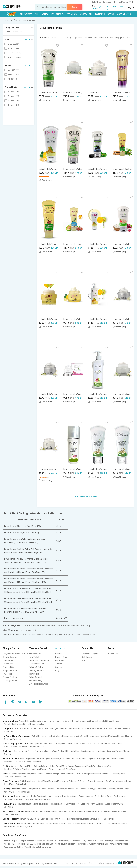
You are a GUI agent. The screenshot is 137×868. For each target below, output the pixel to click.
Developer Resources (38, 684)
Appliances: (8, 751)
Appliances (72, 14)
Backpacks (61, 744)
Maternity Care (118, 804)
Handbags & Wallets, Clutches (17, 769)
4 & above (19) (13, 92)
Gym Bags (110, 781)
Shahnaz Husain (88, 635)
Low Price (88, 38)
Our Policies (8, 660)
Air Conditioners (125, 736)
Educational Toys (36, 804)
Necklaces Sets (72, 789)
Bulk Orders (87, 657)
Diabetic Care (88, 819)
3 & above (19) (13, 96)
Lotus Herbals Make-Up (31, 625)
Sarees (44, 769)
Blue (24, 635)
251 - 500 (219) (14, 48)
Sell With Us (96, 2)
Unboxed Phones (70, 721)
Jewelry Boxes (10, 792)
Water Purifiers (58, 751)
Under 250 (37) (14, 44)
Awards (59, 664)
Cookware (85, 759)
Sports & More (86, 14)
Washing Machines (109, 736)
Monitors (63, 728)
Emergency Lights (43, 751)
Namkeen (63, 811)
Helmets (57, 796)
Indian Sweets (10, 814)
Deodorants (46, 823)
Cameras (8, 739)
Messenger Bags (123, 781)
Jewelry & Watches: (12, 789)
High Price (78, 38)
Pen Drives (92, 744)
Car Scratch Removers (14, 799)
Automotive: (8, 796)
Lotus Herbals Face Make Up (54, 625)
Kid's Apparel (9, 807)
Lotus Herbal (48, 635)
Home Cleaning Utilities (114, 759)
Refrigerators (93, 736)
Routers (34, 728)
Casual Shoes (51, 774)
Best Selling (114, 38)
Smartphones (40, 721)
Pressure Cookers (103, 841)
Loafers (115, 774)
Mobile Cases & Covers (77, 744)
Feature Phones (55, 721)
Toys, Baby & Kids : (11, 804)
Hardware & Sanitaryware (40, 759)
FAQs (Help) (8, 674)
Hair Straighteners (89, 751)
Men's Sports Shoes (21, 774)
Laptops (18, 728)
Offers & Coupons (11, 841)
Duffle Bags (25, 781)
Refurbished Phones (88, 721)
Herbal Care (121, 823)
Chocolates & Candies (117, 811)
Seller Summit (35, 677)
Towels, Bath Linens (62, 759)
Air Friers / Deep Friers (13, 844)
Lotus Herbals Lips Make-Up (79, 625)
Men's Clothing (34, 766)
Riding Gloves (107, 796)
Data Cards (9, 732)
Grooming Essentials (30, 823)
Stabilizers (71, 844)
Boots (123, 774)
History (58, 654)
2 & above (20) (13, 101)
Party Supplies (97, 804)
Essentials (100, 14)
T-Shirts (52, 769)
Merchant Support (90, 654)
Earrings (120, 789)
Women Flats (95, 774)
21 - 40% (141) (13, 74)
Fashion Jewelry (87, 789)
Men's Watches (40, 789)
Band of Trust (61, 657)
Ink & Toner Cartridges (49, 728)
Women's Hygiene (25, 826)
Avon (39, 635)
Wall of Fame (71, 863)
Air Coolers (51, 841)
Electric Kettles (73, 751)
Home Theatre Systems (51, 736)
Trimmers (18, 751)
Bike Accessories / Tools (25, 796)
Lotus (19, 635)
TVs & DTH (35, 736)
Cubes (107, 804)
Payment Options (10, 667)
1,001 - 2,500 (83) (15, 57)
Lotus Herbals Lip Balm (29, 630)
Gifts (19, 814)
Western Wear (105, 766)
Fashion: (7, 766)
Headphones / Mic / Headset (82, 841)
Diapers (23, 804)
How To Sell (34, 657)
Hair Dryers (29, 751)
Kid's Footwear (51, 804)
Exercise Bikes (47, 819)
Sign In (131, 8)
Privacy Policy (8, 863)
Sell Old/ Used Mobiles (34, 724)
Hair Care (72, 823)
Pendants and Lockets (105, 789)
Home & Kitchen (57, 14)
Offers (111, 14)
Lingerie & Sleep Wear (66, 769)
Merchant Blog (36, 681)
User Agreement (10, 681)
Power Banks (49, 744)
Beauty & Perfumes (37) (15, 31)
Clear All (27, 40)
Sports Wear (92, 766)
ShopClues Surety (11, 670)
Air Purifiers (63, 841)
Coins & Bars (26, 789)
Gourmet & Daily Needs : (14, 811)
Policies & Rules (36, 667)
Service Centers (10, 677)
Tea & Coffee (100, 811)
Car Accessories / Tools (89, 796)
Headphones (36, 744)
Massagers (76, 819)
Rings (127, 789)
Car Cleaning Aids (45, 796)
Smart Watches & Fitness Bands (18, 747)
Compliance (59, 863)
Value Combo (10, 826)
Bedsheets (23, 759)
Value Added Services (13, 724)
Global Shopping (124, 14)
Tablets (102, 721)
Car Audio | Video (32, 799)
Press (84, 660)
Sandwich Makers (120, 841)
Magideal (58, 635)
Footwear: (7, 774)
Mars (71, 635)
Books (55, 811)
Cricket (98, 819)
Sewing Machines (124, 751)
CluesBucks (8, 664)
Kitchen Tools (97, 759)
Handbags (35, 769)
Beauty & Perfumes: (12, 823)
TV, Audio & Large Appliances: (16, 736)
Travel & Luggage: (11, 781)
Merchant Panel (36, 654)
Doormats (8, 762)
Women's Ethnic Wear (52, 766)
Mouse (120, 744)
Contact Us (107, 2)
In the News (60, 660)
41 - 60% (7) (12, 79)
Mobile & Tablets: (11, 721)
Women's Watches (56, 789)
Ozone (77, 635)
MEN (37, 14)
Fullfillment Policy (37, 664)
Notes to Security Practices (41, 863)
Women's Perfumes (86, 823)
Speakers (17, 739)
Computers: (8, 728)
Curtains (17, 762)
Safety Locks (22, 784)
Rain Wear (25, 847)
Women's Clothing (19, 766)
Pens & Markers (86, 811)
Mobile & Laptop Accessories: (16, 744)
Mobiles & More (25, 14)
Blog (57, 670)
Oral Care (111, 823)
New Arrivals (126, 38)
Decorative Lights (11, 847)
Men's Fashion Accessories (74, 766)
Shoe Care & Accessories (15, 777)
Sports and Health (11, 819)
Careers (59, 667)
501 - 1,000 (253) (14, 53)
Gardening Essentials (32, 762)
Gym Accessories (62, 819)
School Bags (9, 784)
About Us (60, 648)
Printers (26, 728)
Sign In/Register (10, 657)
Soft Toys (85, 804)
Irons (26, 844)
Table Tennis (108, 819)
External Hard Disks (107, 744)
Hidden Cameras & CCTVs (75, 736)
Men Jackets (43, 844)
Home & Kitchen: (10, 759)
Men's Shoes (123, 844)
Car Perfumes (120, 796)
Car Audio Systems (94, 844)
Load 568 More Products (86, 496)
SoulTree (31, 635)
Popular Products (101, 38)
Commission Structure (39, 660)
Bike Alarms (46, 799)
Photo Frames (110, 844)
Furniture (76, 759)
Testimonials (35, 674)
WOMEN (45, 14)
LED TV (33, 844)
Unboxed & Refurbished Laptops (96, 728)
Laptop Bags (37, 781)
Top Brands (46, 847)
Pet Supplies (45, 811)
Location (95, 8)
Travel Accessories (96, 781)
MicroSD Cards (39, 747)
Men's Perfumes (59, 823)
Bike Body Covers (70, 796)
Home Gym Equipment (29, 819)
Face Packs (101, 823)
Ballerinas (106, 774)
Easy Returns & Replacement (16, 654)
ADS (66, 635)
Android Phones (26, 721)
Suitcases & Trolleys (78, 781)
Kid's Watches (24, 792)
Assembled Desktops (121, 728)
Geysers (7, 754)
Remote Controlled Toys (69, 804)
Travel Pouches (50, 781)
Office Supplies (32, 811)
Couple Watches (27, 841)
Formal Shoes (82, 774)
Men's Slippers (37, 774)
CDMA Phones (112, 721)
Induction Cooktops (106, 751)
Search (75, 7)
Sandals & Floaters (66, 774)
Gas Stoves (40, 841)
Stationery (73, 811)
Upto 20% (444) (14, 70)
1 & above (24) (13, 105)
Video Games (75, 728)
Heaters (80, 844)
